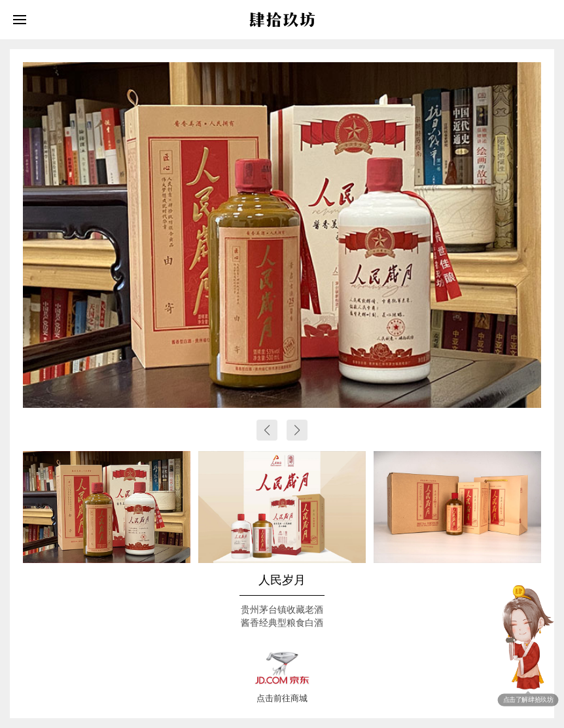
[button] (267, 430)
